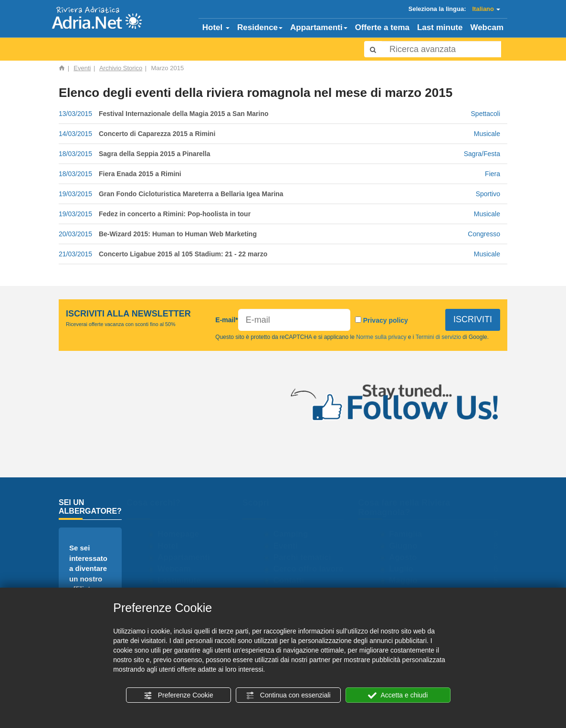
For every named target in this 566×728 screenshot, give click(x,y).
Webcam (487, 27)
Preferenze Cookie (178, 696)
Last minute (440, 27)
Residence (260, 27)
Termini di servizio (439, 337)
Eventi (82, 68)
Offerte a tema (382, 27)
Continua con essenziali (288, 696)
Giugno (407, 546)
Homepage (183, 534)
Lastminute (183, 580)
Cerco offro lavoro (313, 569)
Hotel (216, 27)
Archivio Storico (121, 68)
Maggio (408, 580)
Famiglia (410, 534)
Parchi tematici (307, 557)
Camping (295, 534)
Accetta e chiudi (398, 696)
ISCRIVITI (472, 319)
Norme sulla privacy (381, 337)
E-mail (227, 320)
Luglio (405, 569)
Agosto (407, 557)
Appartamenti (319, 27)
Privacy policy (385, 320)
